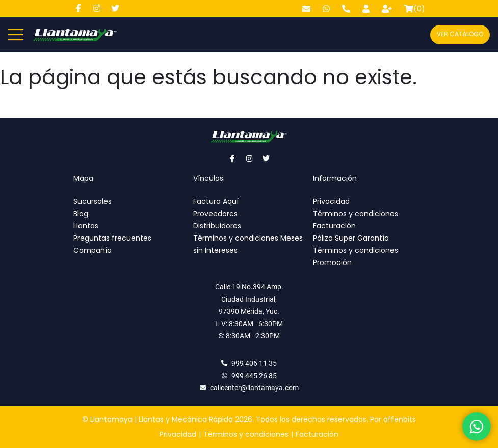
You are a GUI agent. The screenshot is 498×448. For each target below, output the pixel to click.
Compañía (93, 250)
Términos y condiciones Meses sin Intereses (248, 244)
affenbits (400, 419)
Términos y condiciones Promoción (356, 256)
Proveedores (215, 214)
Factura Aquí (216, 201)
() (415, 9)
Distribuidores (217, 226)
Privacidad (331, 201)
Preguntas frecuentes (112, 238)
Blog (81, 214)
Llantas (86, 226)
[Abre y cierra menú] (16, 35)
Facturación (334, 226)
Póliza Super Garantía (351, 238)
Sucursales (93, 201)
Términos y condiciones (356, 214)
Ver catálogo (460, 34)
